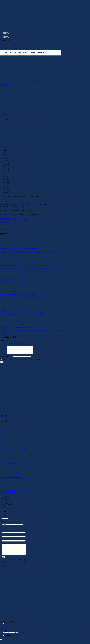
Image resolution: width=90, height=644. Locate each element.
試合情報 (3, 218)
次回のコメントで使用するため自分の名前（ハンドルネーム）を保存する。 (21, 361)
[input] (9, 636)
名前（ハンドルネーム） (7, 358)
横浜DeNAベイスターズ (13, 218)
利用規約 (21, 565)
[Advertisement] (31, 44)
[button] (17, 636)
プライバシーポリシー (12, 565)
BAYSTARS (28, 220)
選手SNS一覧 (9, 632)
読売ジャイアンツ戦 (19, 220)
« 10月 (3, 510)
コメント (3, 356)
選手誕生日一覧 (10, 630)
